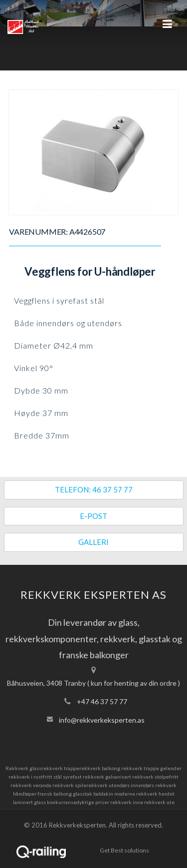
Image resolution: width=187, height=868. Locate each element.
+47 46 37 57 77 (102, 701)
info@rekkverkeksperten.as (102, 720)
